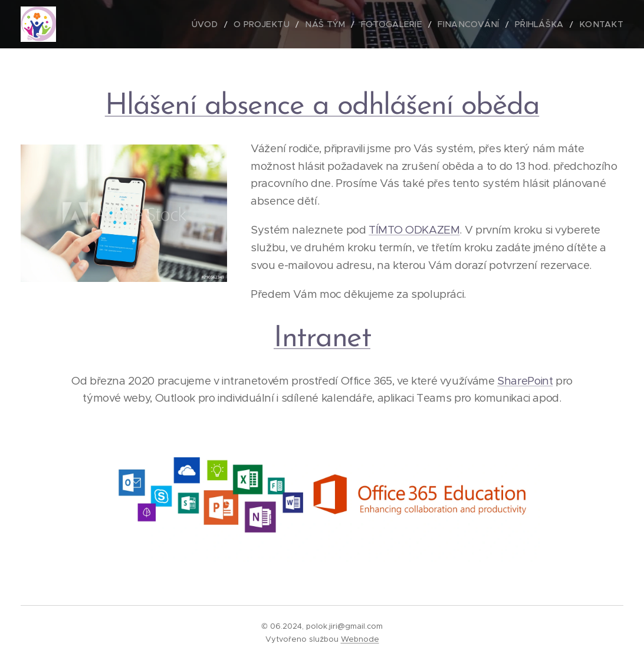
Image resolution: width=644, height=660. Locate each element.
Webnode (360, 639)
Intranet (322, 339)
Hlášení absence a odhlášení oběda (322, 106)
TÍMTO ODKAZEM (414, 230)
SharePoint (525, 381)
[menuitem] (237, 24)
